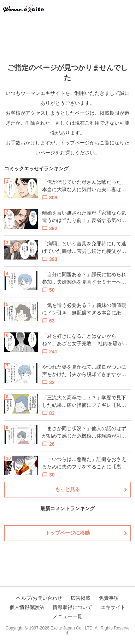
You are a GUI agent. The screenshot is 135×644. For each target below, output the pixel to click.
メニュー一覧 (67, 616)
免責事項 (109, 598)
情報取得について (72, 607)
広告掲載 (81, 598)
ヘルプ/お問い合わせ (39, 598)
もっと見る (67, 489)
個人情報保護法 (27, 607)
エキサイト (113, 607)
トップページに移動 (67, 533)
